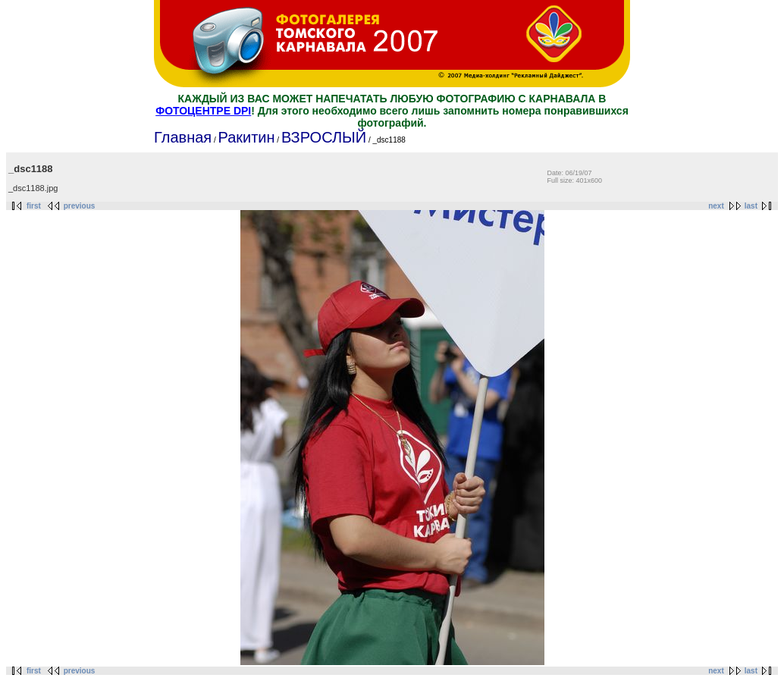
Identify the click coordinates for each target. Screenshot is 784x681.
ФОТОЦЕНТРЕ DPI (203, 111)
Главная (183, 137)
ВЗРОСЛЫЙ (324, 137)
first (34, 206)
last (751, 206)
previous (80, 206)
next (716, 206)
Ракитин (246, 137)
